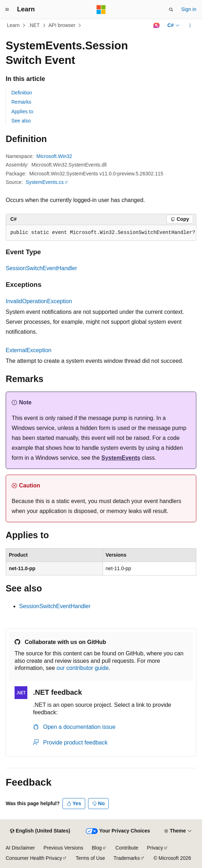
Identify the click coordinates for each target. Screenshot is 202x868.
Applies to (22, 111)
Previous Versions (63, 848)
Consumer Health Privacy (34, 858)
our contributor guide (83, 668)
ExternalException (29, 350)
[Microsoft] (101, 10)
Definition (22, 93)
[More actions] (190, 26)
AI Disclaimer (20, 848)
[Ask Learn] (156, 26)
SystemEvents (121, 458)
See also (21, 121)
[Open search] (171, 10)
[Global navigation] (7, 10)
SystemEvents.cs (45, 182)
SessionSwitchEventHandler (41, 268)
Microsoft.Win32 (54, 156)
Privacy (155, 848)
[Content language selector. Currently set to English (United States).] (40, 831)
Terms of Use (90, 858)
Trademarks (127, 858)
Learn (13, 25)
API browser (62, 25)
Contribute (127, 848)
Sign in (189, 9)
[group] (101, 233)
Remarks (21, 102)
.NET (34, 25)
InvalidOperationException (39, 301)
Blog (97, 848)
